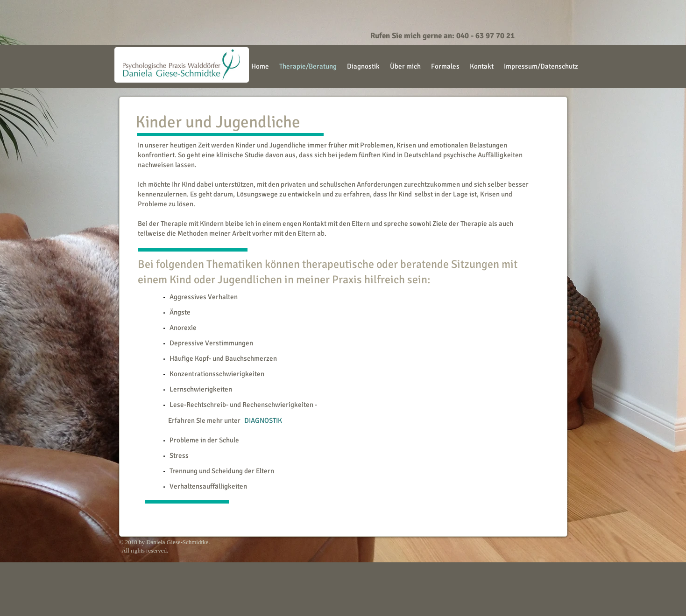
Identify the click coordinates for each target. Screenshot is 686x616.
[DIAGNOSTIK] (263, 421)
